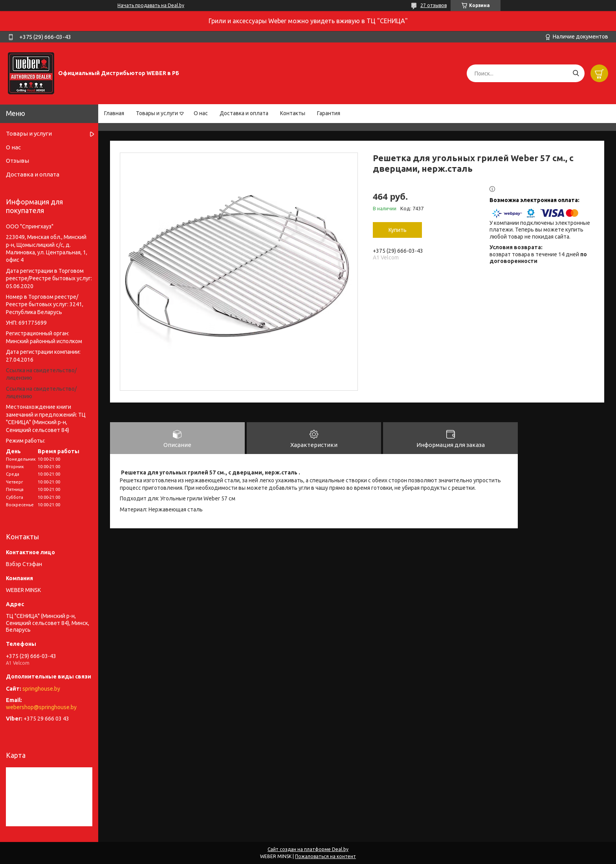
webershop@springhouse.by (41, 707)
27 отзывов (434, 5)
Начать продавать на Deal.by (151, 5)
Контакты (293, 113)
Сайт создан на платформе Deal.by (308, 849)
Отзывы (17, 161)
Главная (114, 113)
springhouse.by (41, 689)
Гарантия (329, 113)
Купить (398, 230)
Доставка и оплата (244, 113)
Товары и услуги (157, 113)
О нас (201, 113)
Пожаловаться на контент (325, 856)
